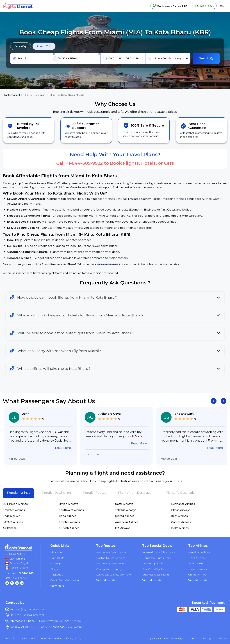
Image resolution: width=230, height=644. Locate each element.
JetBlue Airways (126, 510)
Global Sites (21, 554)
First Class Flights (153, 569)
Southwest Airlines (71, 510)
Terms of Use (11, 638)
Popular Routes (94, 493)
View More (60, 586)
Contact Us (57, 558)
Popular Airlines (18, 493)
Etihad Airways (181, 510)
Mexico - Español (17, 568)
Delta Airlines (180, 528)
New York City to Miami (111, 563)
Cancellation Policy (50, 638)
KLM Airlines (179, 516)
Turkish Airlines (69, 528)
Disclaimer (29, 638)
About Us (56, 552)
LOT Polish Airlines (15, 504)
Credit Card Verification (65, 580)
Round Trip (44, 46)
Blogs (54, 569)
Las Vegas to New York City (113, 575)
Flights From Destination (136, 493)
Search (206, 58)
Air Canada (10, 528)
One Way (21, 46)
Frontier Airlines (69, 522)
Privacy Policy (73, 638)
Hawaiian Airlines (199, 569)
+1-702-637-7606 (47, 621)
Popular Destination (56, 493)
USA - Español (15, 559)
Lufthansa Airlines (183, 504)
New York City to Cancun (112, 552)
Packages (57, 575)
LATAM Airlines (13, 522)
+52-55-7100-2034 (69, 621)
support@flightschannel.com (28, 609)
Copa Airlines (68, 516)
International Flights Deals (159, 552)
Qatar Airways (124, 504)
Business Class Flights (156, 575)
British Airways (69, 504)
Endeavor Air (11, 516)
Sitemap (56, 563)
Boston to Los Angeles (111, 558)
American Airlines (127, 522)
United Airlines (125, 516)
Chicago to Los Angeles (111, 569)
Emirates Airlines (14, 510)
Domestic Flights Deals (157, 558)
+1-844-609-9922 (84, 163)
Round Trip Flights (154, 563)
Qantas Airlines (181, 522)
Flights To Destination (181, 493)
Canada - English (17, 563)
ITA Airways (123, 528)
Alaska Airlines (197, 563)
